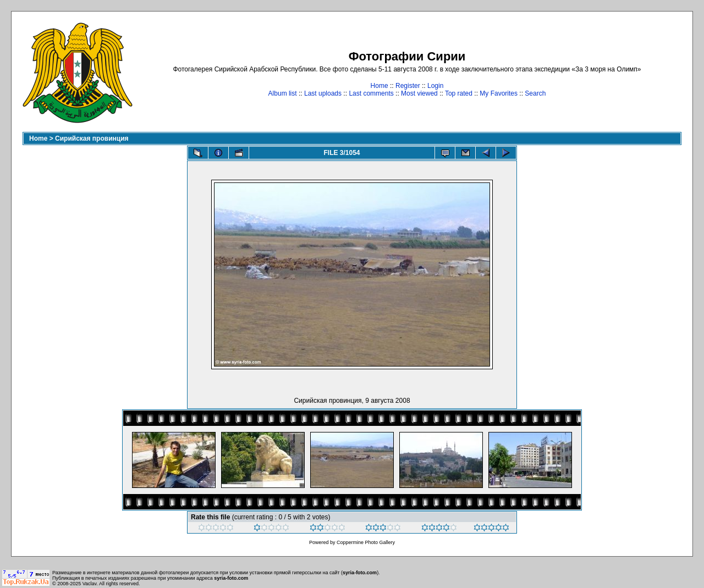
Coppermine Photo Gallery (366, 542)
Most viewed (419, 93)
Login (435, 86)
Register (408, 86)
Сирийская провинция (92, 138)
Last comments (371, 93)
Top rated (459, 93)
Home (380, 86)
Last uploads (323, 93)
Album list (283, 93)
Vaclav (90, 584)
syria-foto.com (360, 573)
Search (535, 93)
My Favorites (499, 93)
